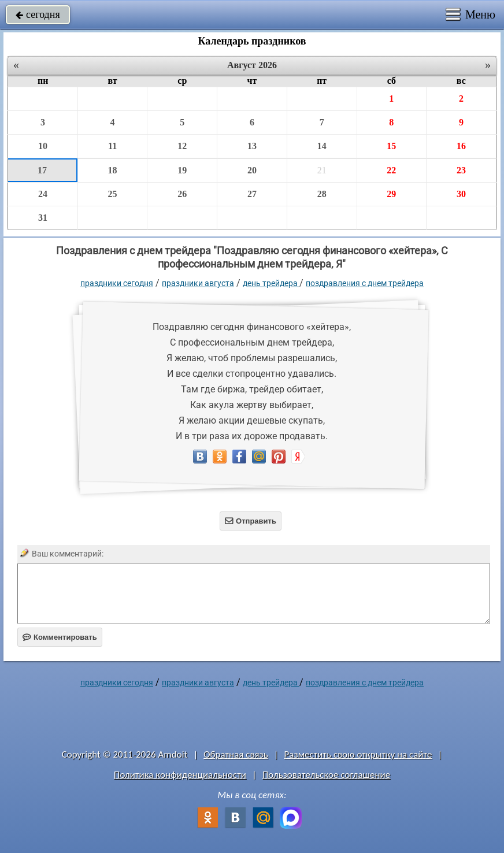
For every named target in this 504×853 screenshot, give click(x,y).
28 (322, 194)
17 (42, 170)
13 (252, 146)
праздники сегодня (117, 283)
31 (43, 218)
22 (391, 170)
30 (461, 194)
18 (113, 170)
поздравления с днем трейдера (365, 283)
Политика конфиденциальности (180, 775)
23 (461, 170)
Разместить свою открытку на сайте (358, 754)
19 (182, 170)
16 (461, 146)
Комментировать (60, 637)
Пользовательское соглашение (326, 775)
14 (322, 146)
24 (43, 194)
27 (252, 194)
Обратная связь (236, 754)
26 (182, 194)
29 (391, 194)
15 (391, 146)
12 (182, 146)
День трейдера (271, 283)
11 (112, 146)
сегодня (38, 14)
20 (252, 170)
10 (43, 146)
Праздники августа (198, 283)
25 (113, 194)
